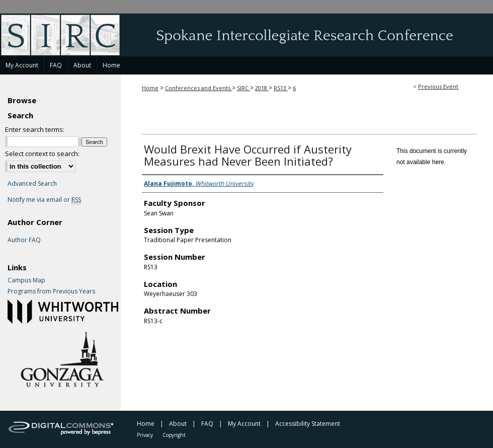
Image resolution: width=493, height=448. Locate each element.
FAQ (207, 424)
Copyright (174, 435)
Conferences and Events (198, 88)
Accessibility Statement (308, 424)
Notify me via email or (44, 200)
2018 (262, 88)
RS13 (281, 88)
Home (150, 88)
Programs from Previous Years (51, 291)
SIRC (243, 88)
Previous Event (438, 86)
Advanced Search (32, 183)
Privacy (145, 435)
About (178, 424)
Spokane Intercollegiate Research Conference (247, 35)
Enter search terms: (35, 129)
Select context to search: (42, 154)
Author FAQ (24, 240)
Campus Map (26, 280)
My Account (244, 424)
